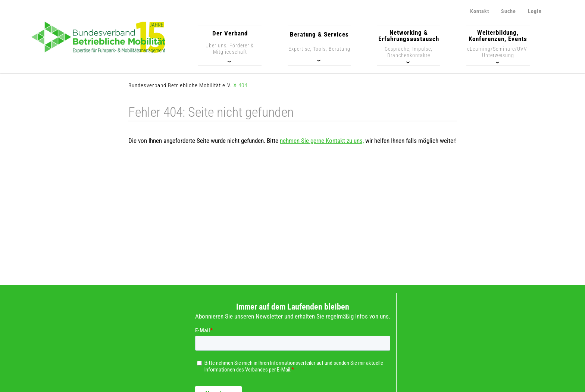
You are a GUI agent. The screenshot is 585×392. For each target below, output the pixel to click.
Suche (509, 11)
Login (535, 11)
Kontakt (480, 11)
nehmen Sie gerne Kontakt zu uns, (322, 141)
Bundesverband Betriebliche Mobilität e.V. (180, 86)
